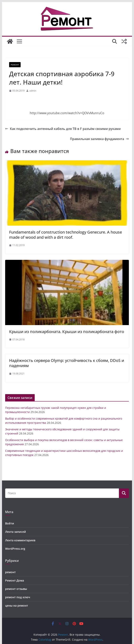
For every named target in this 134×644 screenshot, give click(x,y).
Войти (10, 523)
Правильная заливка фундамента (99, 139)
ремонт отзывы (16, 589)
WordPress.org (15, 549)
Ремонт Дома (15, 580)
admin (33, 91)
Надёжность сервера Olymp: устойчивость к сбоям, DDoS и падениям (67, 363)
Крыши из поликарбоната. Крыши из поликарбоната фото (67, 332)
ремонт (15, 65)
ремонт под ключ (18, 597)
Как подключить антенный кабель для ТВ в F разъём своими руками (63, 129)
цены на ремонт (17, 606)
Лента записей (16, 532)
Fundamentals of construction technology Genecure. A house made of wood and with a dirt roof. (66, 235)
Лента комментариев (20, 540)
